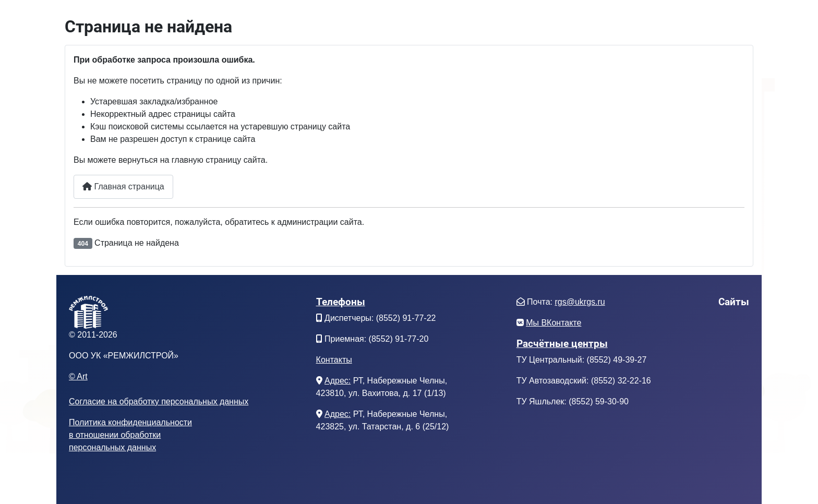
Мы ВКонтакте (554, 323)
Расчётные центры (562, 344)
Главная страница (123, 187)
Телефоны (341, 302)
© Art (78, 376)
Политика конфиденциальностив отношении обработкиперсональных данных (130, 435)
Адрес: (338, 381)
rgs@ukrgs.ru (580, 302)
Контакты (334, 360)
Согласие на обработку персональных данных (159, 401)
